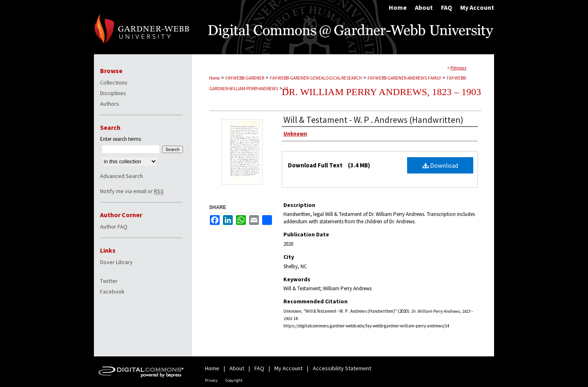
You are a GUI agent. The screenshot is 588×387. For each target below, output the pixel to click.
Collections (114, 82)
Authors (110, 104)
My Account (288, 368)
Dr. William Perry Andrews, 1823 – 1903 (381, 92)
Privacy (211, 380)
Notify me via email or (132, 191)
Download (440, 165)
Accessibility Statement (342, 368)
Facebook (112, 291)
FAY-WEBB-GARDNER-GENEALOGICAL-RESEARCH (316, 78)
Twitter (109, 281)
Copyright (234, 380)
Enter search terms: (121, 139)
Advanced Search (121, 176)
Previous (458, 68)
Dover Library (116, 262)
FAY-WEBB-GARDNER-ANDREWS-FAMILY (404, 78)
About (237, 368)
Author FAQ (114, 227)
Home (214, 78)
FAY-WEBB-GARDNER (245, 78)
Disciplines (113, 93)
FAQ (259, 368)
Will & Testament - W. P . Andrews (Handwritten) (373, 120)
